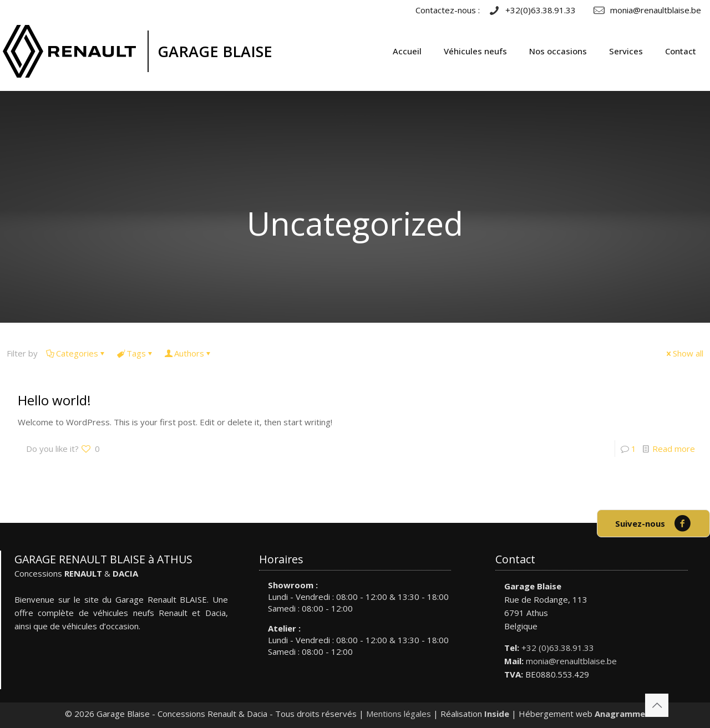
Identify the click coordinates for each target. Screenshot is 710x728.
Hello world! (54, 400)
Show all (684, 353)
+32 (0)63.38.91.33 (558, 648)
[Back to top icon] (657, 705)
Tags (135, 353)
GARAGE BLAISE (215, 51)
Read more (674, 449)
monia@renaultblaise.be (571, 661)
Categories (76, 353)
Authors (188, 353)
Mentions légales (399, 714)
